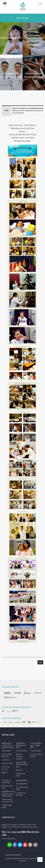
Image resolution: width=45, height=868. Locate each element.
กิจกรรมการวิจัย (7, 763)
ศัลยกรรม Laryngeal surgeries (19, 757)
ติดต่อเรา (5, 773)
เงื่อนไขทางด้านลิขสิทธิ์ (13, 855)
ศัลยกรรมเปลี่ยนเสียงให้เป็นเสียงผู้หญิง (22, 765)
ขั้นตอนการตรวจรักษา (7, 787)
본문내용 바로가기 (0, 0)
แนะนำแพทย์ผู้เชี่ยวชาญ (7, 755)
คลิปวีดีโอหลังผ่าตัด (21, 775)
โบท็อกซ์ (19, 770)
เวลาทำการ (6, 760)
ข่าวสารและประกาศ (6, 768)
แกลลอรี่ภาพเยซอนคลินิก (21, 794)
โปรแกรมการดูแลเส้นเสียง (36, 755)
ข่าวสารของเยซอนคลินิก (22, 788)
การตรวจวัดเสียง (36, 751)
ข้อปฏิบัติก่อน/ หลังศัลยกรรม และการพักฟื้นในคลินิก (8, 794)
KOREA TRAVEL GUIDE (7, 806)
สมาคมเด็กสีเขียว (22, 784)
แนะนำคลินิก (6, 751)
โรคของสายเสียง (22, 751)
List (40, 662)
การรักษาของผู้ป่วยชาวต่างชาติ (7, 801)
